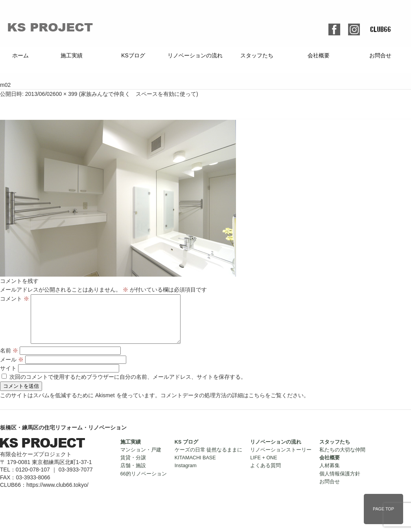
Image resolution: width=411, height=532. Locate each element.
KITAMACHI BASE (195, 467)
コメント (15, 299)
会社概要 (319, 55)
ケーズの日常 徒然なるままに (209, 459)
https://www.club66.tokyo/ (57, 494)
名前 (9, 360)
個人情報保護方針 (340, 483)
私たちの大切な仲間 (342, 459)
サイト (8, 378)
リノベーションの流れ (195, 55)
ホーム (20, 55)
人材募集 (330, 475)
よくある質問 (265, 475)
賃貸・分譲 (133, 467)
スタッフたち (257, 55)
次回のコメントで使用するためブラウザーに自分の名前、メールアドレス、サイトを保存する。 (128, 386)
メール (12, 369)
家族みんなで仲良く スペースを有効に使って (138, 94)
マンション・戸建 (141, 459)
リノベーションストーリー (281, 459)
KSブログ (133, 55)
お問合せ (380, 55)
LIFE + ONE (264, 467)
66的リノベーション (144, 483)
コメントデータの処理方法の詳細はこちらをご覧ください (232, 405)
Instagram (186, 475)
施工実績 (72, 55)
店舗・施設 (133, 475)
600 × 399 (65, 94)
